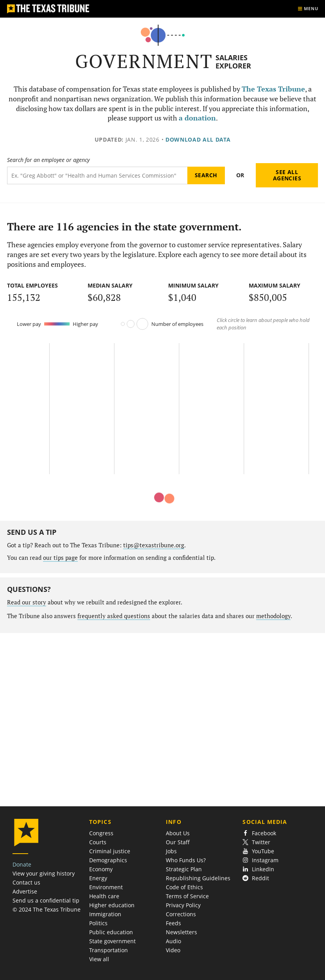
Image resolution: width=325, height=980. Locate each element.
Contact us (26, 882)
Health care (104, 896)
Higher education (112, 905)
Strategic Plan (184, 869)
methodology (273, 616)
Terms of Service (187, 896)
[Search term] (97, 175)
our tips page (60, 558)
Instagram (260, 860)
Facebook (259, 833)
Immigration (105, 914)
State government (112, 941)
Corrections (181, 914)
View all (99, 959)
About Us (178, 833)
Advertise (25, 891)
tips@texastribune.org (154, 545)
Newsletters (181, 932)
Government (144, 61)
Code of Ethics (184, 887)
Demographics (108, 860)
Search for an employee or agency (48, 160)
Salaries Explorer (233, 62)
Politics (98, 923)
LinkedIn (258, 869)
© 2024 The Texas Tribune (47, 909)
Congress (101, 833)
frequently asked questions (114, 616)
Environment (106, 887)
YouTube (258, 851)
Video (173, 950)
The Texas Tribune (273, 89)
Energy (98, 878)
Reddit (256, 878)
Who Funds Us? (186, 860)
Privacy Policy (183, 905)
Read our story (27, 602)
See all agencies (287, 175)
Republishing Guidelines (198, 878)
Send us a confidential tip (46, 900)
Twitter (256, 842)
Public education (111, 932)
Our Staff (178, 842)
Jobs (171, 851)
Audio (173, 941)
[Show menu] (308, 9)
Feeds (173, 923)
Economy (101, 869)
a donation (197, 118)
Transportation (109, 950)
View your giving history (44, 873)
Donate (22, 864)
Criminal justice (110, 851)
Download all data (198, 139)
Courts (98, 842)
